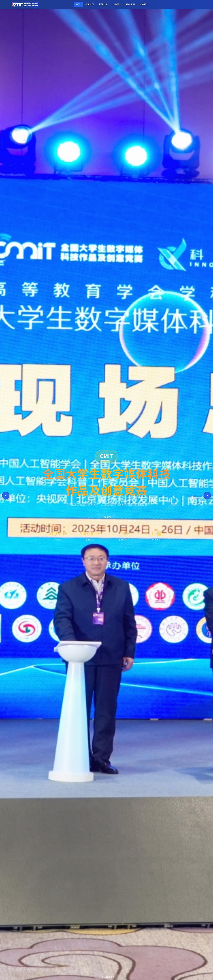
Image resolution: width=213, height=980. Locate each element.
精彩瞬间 (130, 4)
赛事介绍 (90, 4)
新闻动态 (103, 4)
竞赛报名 (144, 4)
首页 (78, 4)
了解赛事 (106, 517)
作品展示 (117, 4)
